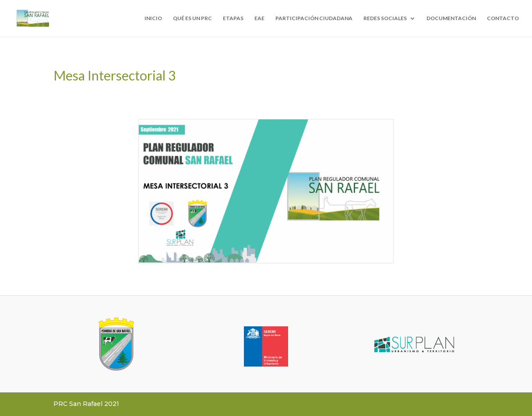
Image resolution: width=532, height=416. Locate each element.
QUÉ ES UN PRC (192, 18)
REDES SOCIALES (385, 18)
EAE (259, 18)
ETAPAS (233, 18)
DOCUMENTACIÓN (451, 18)
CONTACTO (503, 18)
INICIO (153, 18)
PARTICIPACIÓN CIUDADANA (314, 18)
